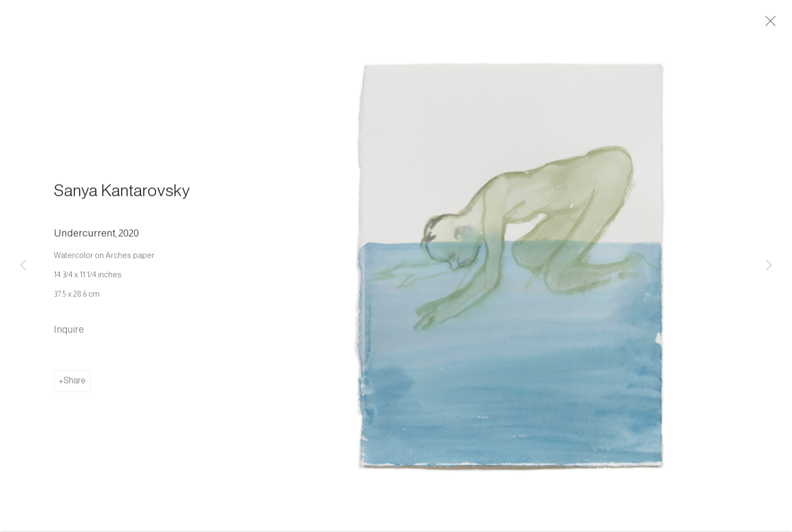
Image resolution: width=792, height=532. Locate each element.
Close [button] (770, 24)
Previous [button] (23, 266)
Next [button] (769, 266)
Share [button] (75, 383)
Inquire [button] (69, 332)
